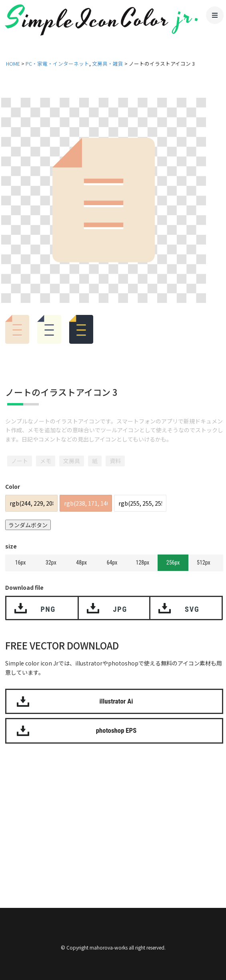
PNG (48, 609)
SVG (192, 609)
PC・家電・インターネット (57, 64)
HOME (13, 64)
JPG (120, 609)
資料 (115, 461)
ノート (20, 461)
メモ (46, 461)
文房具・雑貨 (108, 64)
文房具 (72, 461)
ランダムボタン (28, 525)
